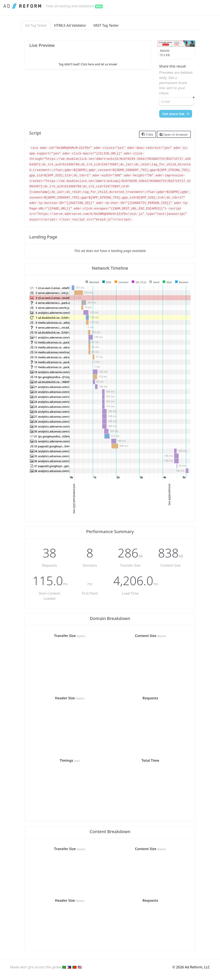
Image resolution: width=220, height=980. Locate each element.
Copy (148, 134)
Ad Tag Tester (36, 25)
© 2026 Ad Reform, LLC (191, 967)
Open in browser (174, 134)
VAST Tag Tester (106, 25)
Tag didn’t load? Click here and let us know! (88, 64)
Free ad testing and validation (74, 6)
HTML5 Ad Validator (70, 25)
